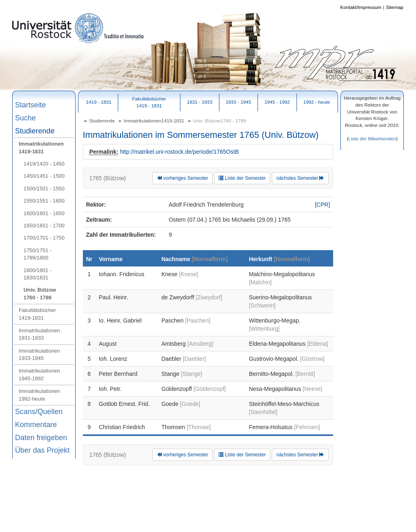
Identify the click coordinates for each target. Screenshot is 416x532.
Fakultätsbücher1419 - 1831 (149, 102)
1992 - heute (316, 102)
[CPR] (322, 205)
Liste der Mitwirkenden (372, 138)
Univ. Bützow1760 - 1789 (40, 293)
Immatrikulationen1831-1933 (39, 334)
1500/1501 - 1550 (44, 189)
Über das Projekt (42, 450)
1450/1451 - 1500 (44, 176)
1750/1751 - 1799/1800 (38, 254)
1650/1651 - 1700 (44, 226)
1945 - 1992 (277, 102)
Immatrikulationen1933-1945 (39, 354)
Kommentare (36, 425)
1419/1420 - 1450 (44, 164)
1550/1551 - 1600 (44, 201)
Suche (25, 118)
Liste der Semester (242, 178)
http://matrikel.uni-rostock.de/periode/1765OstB (179, 152)
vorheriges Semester (182, 178)
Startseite (30, 105)
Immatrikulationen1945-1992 (39, 374)
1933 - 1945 (238, 102)
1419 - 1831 (99, 102)
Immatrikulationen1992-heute (39, 395)
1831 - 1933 (200, 102)
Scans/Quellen (39, 412)
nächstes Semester (300, 178)
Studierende (35, 131)
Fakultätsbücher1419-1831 (37, 314)
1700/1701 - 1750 (44, 238)
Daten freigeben (41, 438)
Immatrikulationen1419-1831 (41, 147)
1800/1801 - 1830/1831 (38, 274)
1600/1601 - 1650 (44, 213)
